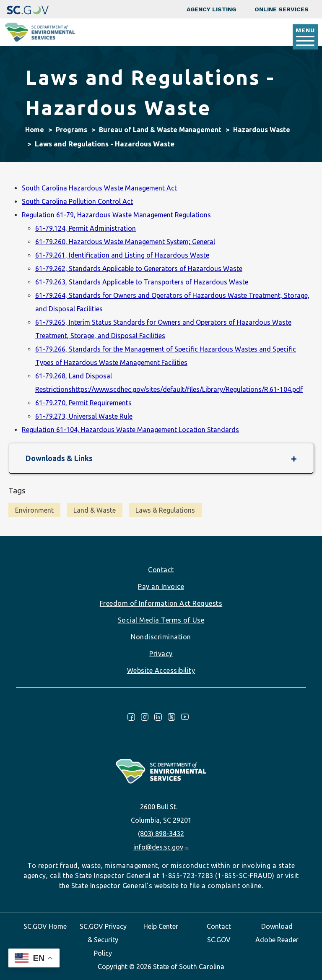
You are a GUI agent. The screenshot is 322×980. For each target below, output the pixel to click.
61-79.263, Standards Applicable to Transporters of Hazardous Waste (142, 282)
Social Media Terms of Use (161, 620)
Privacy (161, 654)
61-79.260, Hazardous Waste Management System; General (125, 242)
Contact (161, 570)
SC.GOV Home (45, 926)
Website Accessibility (161, 670)
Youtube (185, 717)
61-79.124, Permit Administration (86, 228)
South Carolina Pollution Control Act (77, 201)
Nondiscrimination (161, 637)
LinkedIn (158, 717)
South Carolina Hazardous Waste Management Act (99, 188)
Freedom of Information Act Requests (161, 603)
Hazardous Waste (262, 130)
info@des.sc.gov (161, 847)
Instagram (145, 717)
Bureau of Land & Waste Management (160, 130)
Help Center (161, 926)
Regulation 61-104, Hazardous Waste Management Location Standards (130, 430)
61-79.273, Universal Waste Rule (84, 416)
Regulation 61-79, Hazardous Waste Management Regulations (116, 215)
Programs (71, 130)
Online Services (282, 9)
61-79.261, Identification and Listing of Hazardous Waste (122, 255)
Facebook (131, 717)
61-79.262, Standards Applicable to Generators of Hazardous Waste (139, 268)
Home (35, 130)
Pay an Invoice (161, 586)
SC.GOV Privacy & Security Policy (103, 940)
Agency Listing (211, 9)
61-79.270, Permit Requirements (83, 403)
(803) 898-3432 (161, 834)
